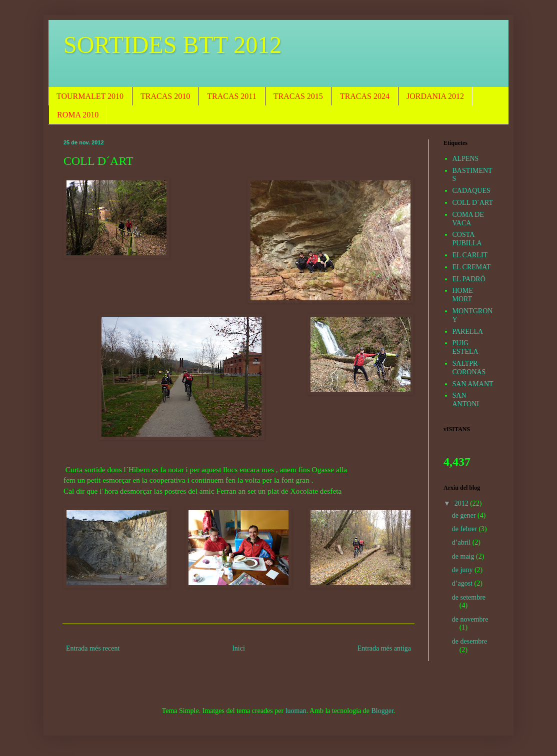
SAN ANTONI (466, 400)
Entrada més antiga (384, 648)
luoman (296, 711)
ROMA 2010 (78, 115)
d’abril (462, 542)
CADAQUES (471, 191)
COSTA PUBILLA (467, 239)
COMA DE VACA (468, 219)
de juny (463, 570)
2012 (462, 503)
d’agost (463, 583)
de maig (464, 556)
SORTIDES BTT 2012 (172, 45)
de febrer (465, 529)
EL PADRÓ (469, 279)
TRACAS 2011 (232, 96)
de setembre (469, 597)
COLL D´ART (473, 203)
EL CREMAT (472, 267)
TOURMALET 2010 (90, 96)
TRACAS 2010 (165, 96)
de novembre (470, 619)
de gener (465, 515)
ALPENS (466, 159)
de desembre (469, 641)
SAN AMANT (473, 384)
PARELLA (468, 332)
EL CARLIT (470, 255)
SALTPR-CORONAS (469, 368)
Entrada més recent (93, 648)
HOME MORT (463, 295)
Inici (238, 648)
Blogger (382, 711)
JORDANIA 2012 (435, 96)
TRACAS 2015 (298, 96)
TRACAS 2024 (365, 96)
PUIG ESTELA (465, 347)
